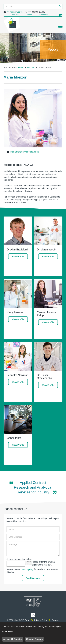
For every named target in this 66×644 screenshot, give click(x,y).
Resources (15, 15)
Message (33, 549)
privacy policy (27, 569)
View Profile (18, 257)
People (29, 15)
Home (21, 68)
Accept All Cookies (13, 639)
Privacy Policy (41, 620)
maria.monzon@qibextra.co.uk (25, 152)
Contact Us (44, 15)
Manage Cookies (34, 639)
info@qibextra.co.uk (14, 12)
